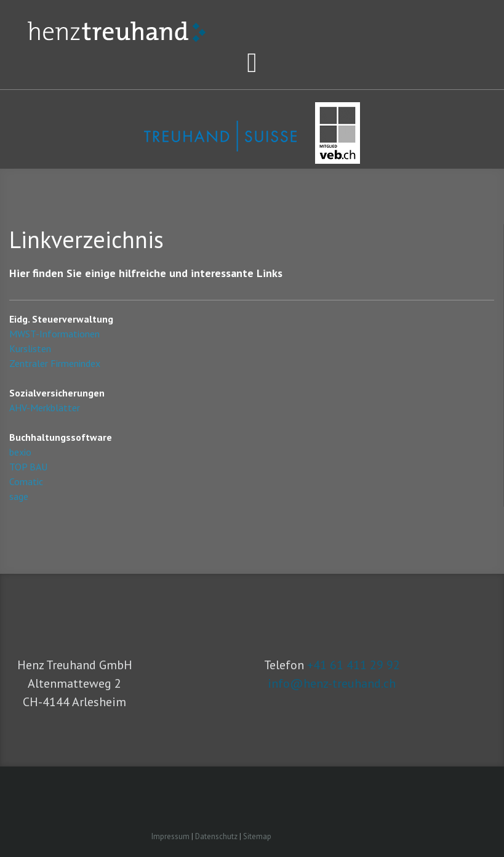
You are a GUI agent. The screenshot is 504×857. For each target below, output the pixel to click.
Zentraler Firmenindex (55, 363)
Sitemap (257, 836)
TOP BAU (28, 467)
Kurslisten (30, 348)
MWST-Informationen (54, 334)
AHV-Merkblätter (45, 408)
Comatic (26, 481)
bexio (20, 452)
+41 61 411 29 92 (354, 665)
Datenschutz (216, 836)
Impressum (170, 836)
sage (19, 496)
